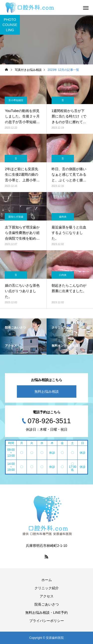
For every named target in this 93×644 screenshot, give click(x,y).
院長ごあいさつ (47, 604)
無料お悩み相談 (47, 392)
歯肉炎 (63, 217)
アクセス (47, 596)
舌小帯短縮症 (16, 100)
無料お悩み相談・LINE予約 (46, 613)
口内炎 (63, 275)
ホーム (47, 580)
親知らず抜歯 (16, 217)
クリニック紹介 (47, 588)
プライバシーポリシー (47, 621)
